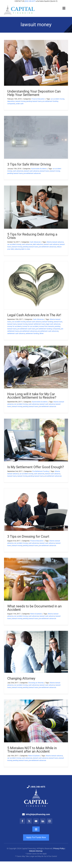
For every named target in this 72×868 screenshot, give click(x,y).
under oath (20, 104)
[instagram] (50, 821)
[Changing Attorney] (36, 652)
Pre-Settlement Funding (41, 471)
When (42, 333)
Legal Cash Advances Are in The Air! (34, 315)
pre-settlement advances (32, 173)
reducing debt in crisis (22, 249)
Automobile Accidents (39, 169)
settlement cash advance (16, 333)
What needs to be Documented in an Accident (34, 608)
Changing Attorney (21, 678)
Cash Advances (35, 242)
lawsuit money (20, 101)
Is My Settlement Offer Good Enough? (36, 467)
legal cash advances (53, 324)
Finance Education (38, 99)
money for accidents (14, 326)
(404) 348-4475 (30, 1)
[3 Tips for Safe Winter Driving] (36, 137)
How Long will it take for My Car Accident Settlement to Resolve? (32, 396)
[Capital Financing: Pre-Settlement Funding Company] (19, 6)
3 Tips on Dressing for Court (28, 536)
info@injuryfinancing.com (38, 814)
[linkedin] (43, 821)
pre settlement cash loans (26, 329)
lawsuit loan (58, 322)
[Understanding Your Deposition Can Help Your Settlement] (36, 63)
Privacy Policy (59, 848)
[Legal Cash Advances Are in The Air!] (36, 285)
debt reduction (38, 244)
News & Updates (36, 614)
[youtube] (36, 821)
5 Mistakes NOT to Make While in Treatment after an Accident (32, 750)
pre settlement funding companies (48, 329)
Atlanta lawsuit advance (55, 242)
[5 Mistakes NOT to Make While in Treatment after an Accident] (36, 721)
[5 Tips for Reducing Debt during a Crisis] (36, 207)
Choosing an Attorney (36, 683)
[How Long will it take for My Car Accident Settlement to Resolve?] (36, 367)
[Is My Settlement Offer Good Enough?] (36, 440)
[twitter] (29, 821)
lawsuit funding (48, 322)
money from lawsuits (47, 326)
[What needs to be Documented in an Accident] (36, 579)
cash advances (18, 171)
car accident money (57, 99)
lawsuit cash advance (31, 171)
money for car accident (30, 326)
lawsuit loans (44, 171)
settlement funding (32, 333)
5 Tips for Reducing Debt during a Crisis (32, 236)
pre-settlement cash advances (48, 331)
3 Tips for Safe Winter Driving (29, 164)
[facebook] (22, 821)
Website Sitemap (36, 851)
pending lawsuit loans (34, 101)
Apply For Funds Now (36, 837)
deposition (11, 101)
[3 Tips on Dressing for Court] (36, 510)
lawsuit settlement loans (37, 324)
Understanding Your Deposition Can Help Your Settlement (34, 93)
